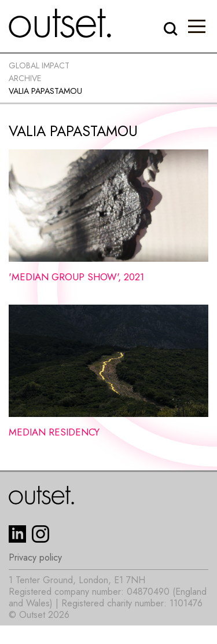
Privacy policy (35, 558)
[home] (60, 23)
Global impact (39, 65)
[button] (197, 26)
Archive (25, 78)
